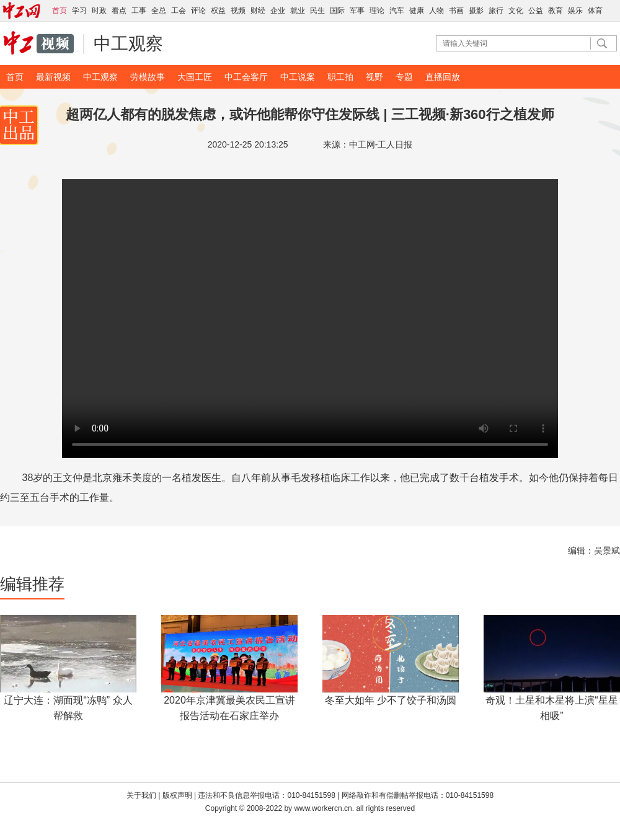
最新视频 (53, 77)
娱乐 (575, 11)
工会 (179, 11)
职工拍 (340, 77)
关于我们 (141, 795)
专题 (404, 77)
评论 (198, 11)
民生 (317, 11)
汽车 (397, 11)
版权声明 (178, 795)
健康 (417, 11)
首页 (15, 77)
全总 (159, 11)
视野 (374, 77)
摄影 (476, 11)
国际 (337, 11)
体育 (595, 11)
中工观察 (128, 44)
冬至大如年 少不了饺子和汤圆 (391, 700)
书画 (456, 11)
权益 (218, 11)
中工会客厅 (246, 77)
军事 (357, 11)
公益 (536, 11)
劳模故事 (148, 77)
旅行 (496, 11)
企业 (278, 11)
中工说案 (298, 77)
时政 (99, 11)
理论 (377, 11)
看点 (119, 11)
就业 (298, 11)
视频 (238, 11)
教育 (556, 11)
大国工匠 (195, 77)
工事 (139, 11)
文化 (516, 11)
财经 (258, 11)
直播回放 (443, 77)
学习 (79, 11)
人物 (436, 11)
